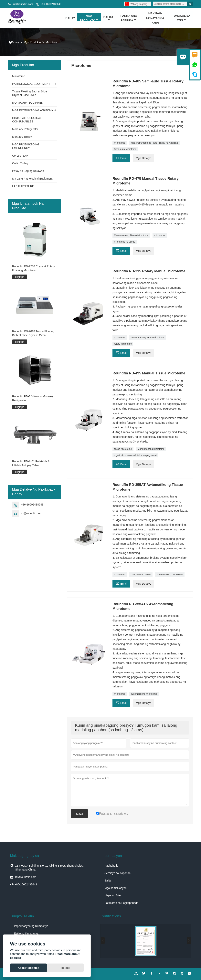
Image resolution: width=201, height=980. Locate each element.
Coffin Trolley (20, 163)
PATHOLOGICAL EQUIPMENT (31, 84)
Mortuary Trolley (22, 137)
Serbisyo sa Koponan (117, 873)
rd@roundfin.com (23, 4)
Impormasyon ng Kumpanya (31, 926)
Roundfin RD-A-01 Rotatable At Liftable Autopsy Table (31, 463)
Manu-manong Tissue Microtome (131, 236)
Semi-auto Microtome (125, 149)
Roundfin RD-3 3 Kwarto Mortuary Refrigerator (33, 398)
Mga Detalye (144, 158)
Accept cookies (28, 968)
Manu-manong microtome (151, 449)
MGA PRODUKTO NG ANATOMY (33, 110)
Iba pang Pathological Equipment (32, 179)
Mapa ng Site (113, 896)
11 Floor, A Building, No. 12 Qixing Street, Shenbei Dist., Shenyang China (49, 868)
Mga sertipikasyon (116, 888)
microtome (120, 143)
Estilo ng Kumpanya (26, 934)
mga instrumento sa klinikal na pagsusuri (135, 455)
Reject (65, 968)
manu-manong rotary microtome (148, 338)
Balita (108, 18)
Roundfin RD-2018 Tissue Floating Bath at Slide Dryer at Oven (33, 333)
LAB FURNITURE (23, 186)
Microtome (19, 76)
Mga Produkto (89, 18)
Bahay (70, 18)
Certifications (111, 916)
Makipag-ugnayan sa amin (155, 18)
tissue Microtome (123, 449)
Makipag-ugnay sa (24, 856)
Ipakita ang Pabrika (128, 18)
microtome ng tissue (125, 242)
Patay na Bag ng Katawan (28, 171)
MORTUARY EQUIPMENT (28, 103)
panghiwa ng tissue (141, 575)
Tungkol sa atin (181, 18)
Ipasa (79, 814)
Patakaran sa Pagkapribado (121, 903)
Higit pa (20, 277)
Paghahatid (111, 866)
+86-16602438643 (51, 4)
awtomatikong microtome (170, 575)
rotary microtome (123, 344)
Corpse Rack (20, 156)
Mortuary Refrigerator (25, 129)
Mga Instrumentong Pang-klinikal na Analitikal (154, 143)
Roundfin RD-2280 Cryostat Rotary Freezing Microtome (33, 268)
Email (121, 158)
